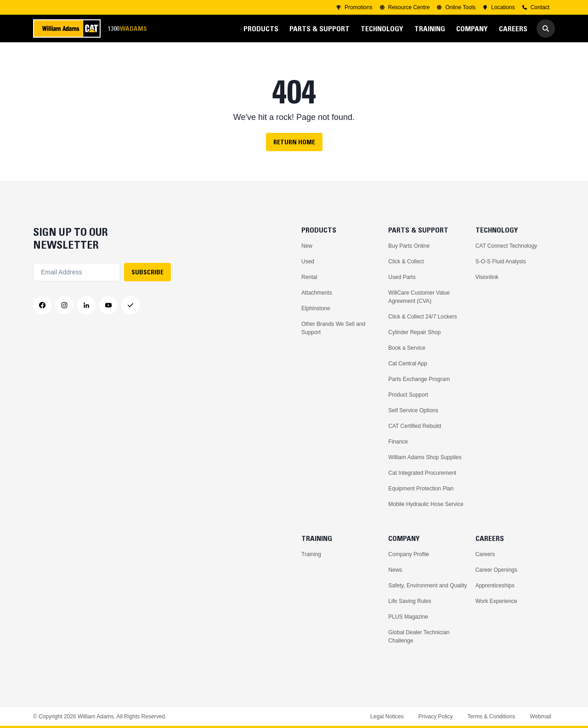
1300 (127, 29)
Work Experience (496, 601)
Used (308, 262)
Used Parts (402, 277)
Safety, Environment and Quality (427, 586)
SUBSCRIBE (147, 272)
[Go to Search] (546, 28)
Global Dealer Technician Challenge (419, 637)
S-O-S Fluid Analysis (501, 262)
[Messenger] (130, 305)
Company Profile (409, 554)
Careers (485, 554)
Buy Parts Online (409, 246)
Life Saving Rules (410, 601)
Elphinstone (316, 308)
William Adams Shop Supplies (425, 457)
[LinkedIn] (86, 305)
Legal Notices (387, 717)
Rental (309, 277)
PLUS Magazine (408, 617)
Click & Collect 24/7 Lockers (422, 317)
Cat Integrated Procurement (422, 473)
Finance (398, 442)
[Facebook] (42, 305)
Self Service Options (413, 410)
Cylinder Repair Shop (414, 332)
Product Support (408, 395)
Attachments (317, 293)
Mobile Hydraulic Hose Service (426, 504)
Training (311, 554)
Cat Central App (408, 364)
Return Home (294, 142)
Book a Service (407, 348)
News (395, 570)
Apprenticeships (495, 586)
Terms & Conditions (491, 717)
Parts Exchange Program (419, 379)
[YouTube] (108, 305)
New (307, 246)
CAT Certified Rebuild (415, 426)
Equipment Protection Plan (421, 489)
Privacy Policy (436, 717)
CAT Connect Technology (506, 246)
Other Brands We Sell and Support (333, 328)
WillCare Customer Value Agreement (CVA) (419, 297)
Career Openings (496, 570)
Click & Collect (406, 262)
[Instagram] (64, 305)
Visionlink (487, 277)
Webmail (541, 717)
